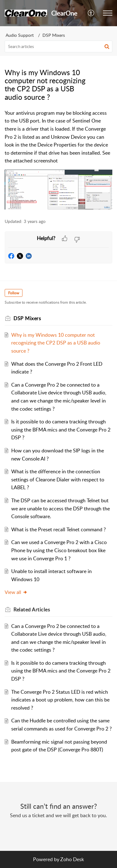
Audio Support (20, 35)
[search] (58, 46)
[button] (91, 13)
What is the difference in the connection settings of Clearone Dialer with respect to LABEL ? (58, 479)
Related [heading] (32, 610)
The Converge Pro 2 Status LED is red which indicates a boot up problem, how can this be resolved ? (60, 700)
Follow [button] (14, 293)
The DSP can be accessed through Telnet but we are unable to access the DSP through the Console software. (61, 508)
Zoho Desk (72, 859)
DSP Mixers (54, 35)
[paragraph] (58, 160)
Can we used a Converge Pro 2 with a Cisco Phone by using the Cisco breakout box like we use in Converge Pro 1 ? (59, 550)
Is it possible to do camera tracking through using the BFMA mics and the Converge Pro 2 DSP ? (61, 429)
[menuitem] (91, 13)
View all (16, 592)
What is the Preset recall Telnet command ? (58, 529)
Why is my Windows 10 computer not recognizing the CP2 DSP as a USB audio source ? (56, 343)
